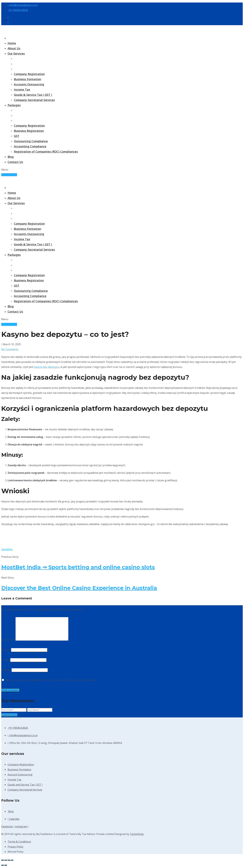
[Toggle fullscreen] (6, 860)
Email (5, 660)
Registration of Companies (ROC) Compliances (46, 152)
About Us (14, 48)
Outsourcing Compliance (31, 141)
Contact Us (15, 162)
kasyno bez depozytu (47, 367)
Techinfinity (137, 834)
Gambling (7, 549)
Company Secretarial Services (34, 100)
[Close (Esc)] (12, 860)
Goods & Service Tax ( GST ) (33, 95)
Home (12, 43)
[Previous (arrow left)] (3, 865)
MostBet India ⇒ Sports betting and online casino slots (78, 567)
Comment (8, 640)
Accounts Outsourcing (29, 84)
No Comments (10, 349)
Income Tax (22, 90)
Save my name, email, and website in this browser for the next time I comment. (51, 680)
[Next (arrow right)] (6, 865)
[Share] (9, 860)
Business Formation (28, 79)
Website (6, 670)
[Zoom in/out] (3, 860)
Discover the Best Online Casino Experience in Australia (79, 588)
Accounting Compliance (30, 146)
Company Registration (29, 74)
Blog (11, 157)
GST (17, 136)
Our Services (16, 53)
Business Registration (29, 131)
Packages (14, 105)
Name (6, 650)
